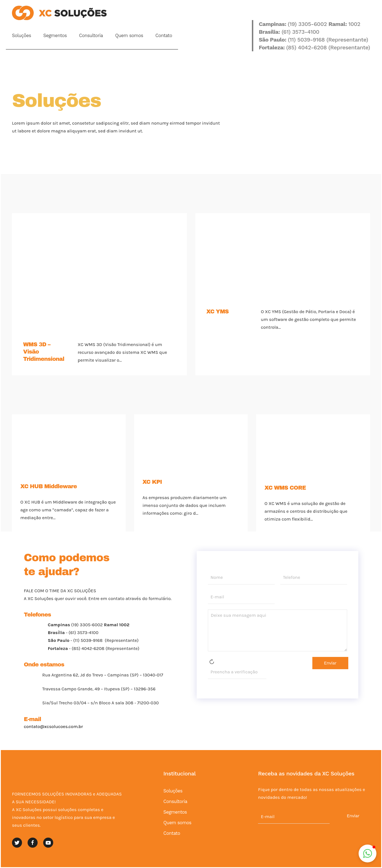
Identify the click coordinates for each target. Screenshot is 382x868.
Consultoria (91, 36)
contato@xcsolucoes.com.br (53, 726)
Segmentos (55, 36)
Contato (164, 36)
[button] (368, 854)
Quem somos (129, 36)
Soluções (21, 36)
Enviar (330, 663)
